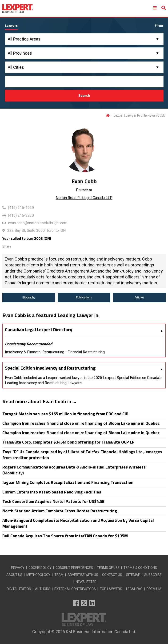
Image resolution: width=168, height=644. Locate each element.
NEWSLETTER (86, 582)
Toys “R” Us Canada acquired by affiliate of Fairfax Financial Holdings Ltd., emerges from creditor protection (82, 455)
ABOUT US (14, 575)
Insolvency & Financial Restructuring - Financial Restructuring (55, 352)
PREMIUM (154, 589)
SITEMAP (133, 575)
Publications (84, 298)
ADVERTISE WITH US (83, 575)
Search (84, 95)
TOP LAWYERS (111, 589)
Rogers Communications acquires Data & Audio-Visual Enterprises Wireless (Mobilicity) (74, 470)
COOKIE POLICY (40, 568)
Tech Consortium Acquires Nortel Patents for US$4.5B (53, 501)
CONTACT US (112, 575)
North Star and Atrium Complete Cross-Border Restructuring (60, 511)
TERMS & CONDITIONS (140, 568)
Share (7, 246)
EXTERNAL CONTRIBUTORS (75, 589)
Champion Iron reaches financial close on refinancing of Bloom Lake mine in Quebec (81, 423)
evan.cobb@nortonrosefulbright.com (38, 223)
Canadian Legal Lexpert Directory (39, 330)
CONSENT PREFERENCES (74, 568)
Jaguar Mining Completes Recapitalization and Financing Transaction (68, 482)
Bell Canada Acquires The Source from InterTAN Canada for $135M (65, 536)
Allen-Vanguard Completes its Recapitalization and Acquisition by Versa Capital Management (78, 523)
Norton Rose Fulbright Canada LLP (84, 198)
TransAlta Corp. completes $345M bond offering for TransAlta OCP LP (68, 442)
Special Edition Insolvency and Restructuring (50, 368)
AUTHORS (43, 589)
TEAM (59, 575)
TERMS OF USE (108, 568)
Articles (139, 298)
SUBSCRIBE (153, 575)
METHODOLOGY (38, 575)
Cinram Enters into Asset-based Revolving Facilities (52, 492)
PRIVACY (18, 568)
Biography (29, 298)
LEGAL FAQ (134, 589)
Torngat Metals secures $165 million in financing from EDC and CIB (65, 414)
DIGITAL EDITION (19, 589)
